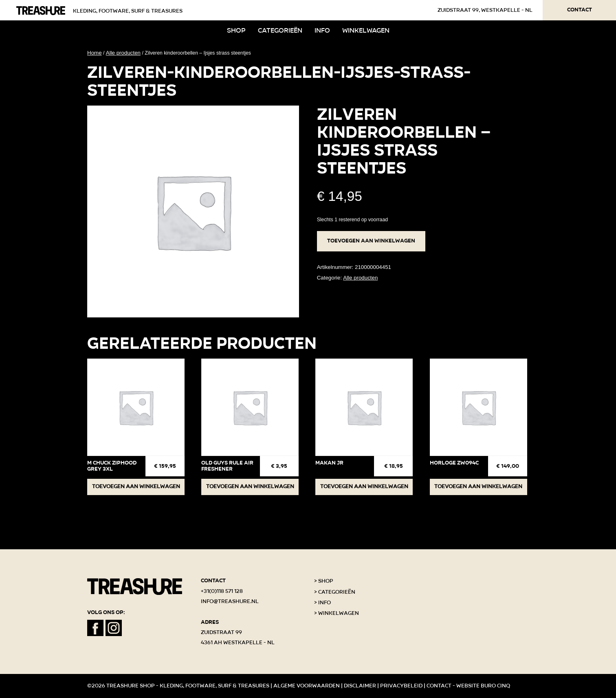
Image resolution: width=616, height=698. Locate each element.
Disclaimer (360, 686)
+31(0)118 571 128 (222, 591)
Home (95, 53)
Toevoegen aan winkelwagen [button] (136, 487)
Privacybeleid (401, 686)
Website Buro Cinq (483, 686)
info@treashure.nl (230, 601)
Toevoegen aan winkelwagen (371, 241)
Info (322, 30)
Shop (236, 30)
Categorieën (280, 30)
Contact (580, 10)
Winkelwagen (366, 30)
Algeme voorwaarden (307, 686)
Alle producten (123, 53)
